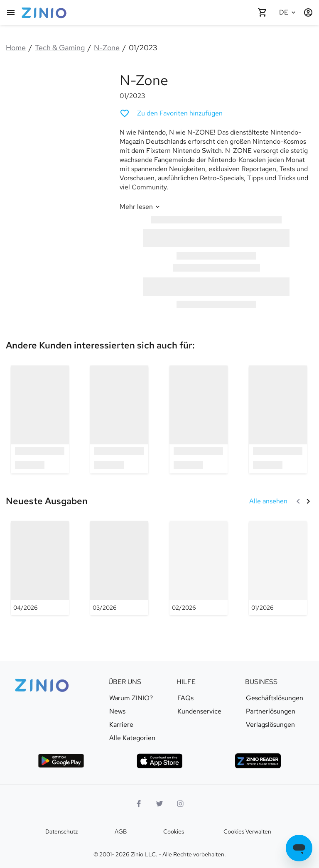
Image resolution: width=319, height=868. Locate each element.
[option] (40, 419)
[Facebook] (139, 804)
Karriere (121, 725)
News (117, 711)
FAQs (185, 698)
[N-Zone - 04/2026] (40, 568)
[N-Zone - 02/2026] (199, 568)
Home (16, 48)
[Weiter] (308, 501)
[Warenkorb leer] (263, 12)
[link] (100, 345)
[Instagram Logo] (180, 804)
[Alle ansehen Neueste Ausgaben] (268, 501)
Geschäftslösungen (275, 698)
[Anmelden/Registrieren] (308, 12)
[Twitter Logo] (159, 804)
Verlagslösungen (270, 725)
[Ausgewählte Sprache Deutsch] (288, 12)
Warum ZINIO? (131, 698)
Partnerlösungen (271, 711)
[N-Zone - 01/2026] (278, 568)
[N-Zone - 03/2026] (119, 568)
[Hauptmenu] (11, 12)
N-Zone (107, 48)
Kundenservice (199, 711)
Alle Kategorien (132, 738)
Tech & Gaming (60, 48)
